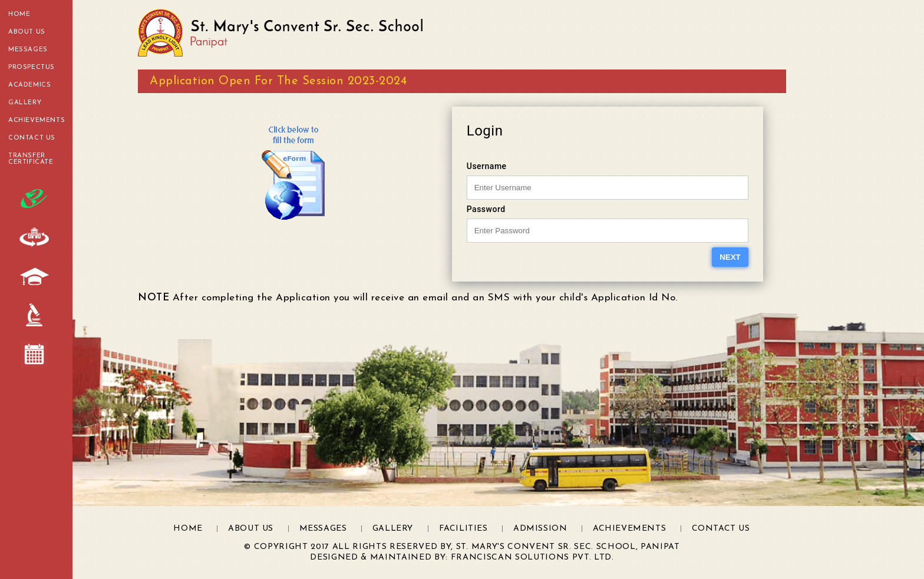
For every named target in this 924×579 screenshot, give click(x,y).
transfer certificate (31, 159)
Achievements (37, 120)
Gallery (25, 103)
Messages (28, 50)
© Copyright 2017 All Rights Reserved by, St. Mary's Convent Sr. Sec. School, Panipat (462, 547)
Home (19, 14)
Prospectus (32, 67)
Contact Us (32, 138)
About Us (27, 32)
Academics (29, 85)
